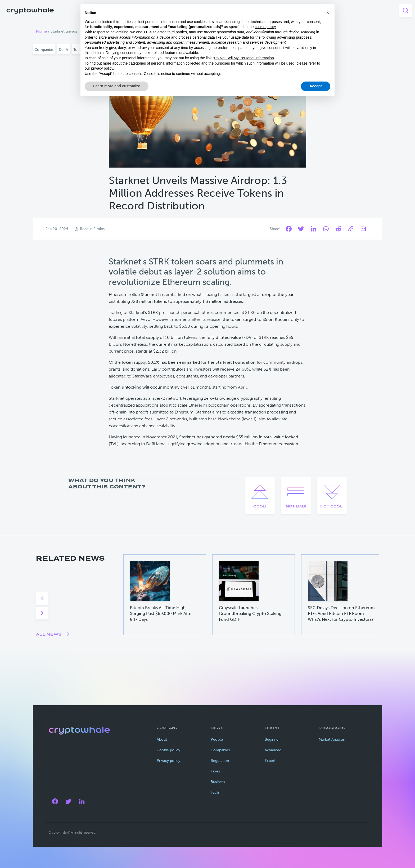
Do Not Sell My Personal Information (244, 58)
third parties (177, 32)
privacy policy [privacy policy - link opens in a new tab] (102, 68)
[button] (328, 13)
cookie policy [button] (265, 27)
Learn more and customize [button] (117, 86)
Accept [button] (316, 86)
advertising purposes (294, 37)
